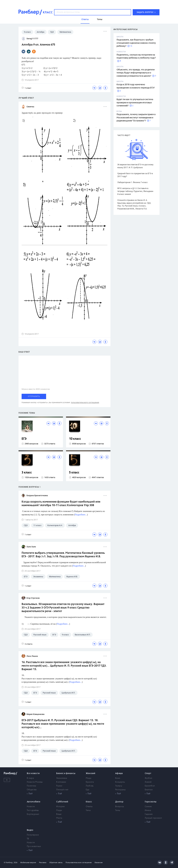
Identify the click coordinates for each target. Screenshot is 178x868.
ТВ (28, 839)
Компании (61, 782)
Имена (148, 810)
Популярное (33, 835)
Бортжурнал (33, 814)
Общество (32, 790)
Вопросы (120, 807)
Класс (89, 802)
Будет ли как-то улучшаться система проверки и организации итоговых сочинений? (135, 103)
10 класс (75, 439)
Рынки (59, 786)
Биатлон (149, 790)
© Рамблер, (8, 863)
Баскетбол (150, 786)
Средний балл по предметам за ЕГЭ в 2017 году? (135, 175)
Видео (30, 830)
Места (59, 818)
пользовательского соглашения (85, 403)
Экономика (62, 778)
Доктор (119, 802)
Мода (88, 778)
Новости (31, 807)
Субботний (62, 802)
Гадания (149, 814)
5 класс (74, 473)
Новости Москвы (35, 782)
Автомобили (33, 802)
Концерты (120, 782)
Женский (90, 773)
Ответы (89, 807)
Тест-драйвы (33, 810)
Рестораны (120, 790)
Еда (88, 790)
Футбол (149, 778)
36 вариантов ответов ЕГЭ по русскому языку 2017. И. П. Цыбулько (135, 166)
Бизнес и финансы (66, 773)
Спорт (148, 773)
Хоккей (148, 782)
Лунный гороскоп (153, 818)
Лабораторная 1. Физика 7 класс (133, 182)
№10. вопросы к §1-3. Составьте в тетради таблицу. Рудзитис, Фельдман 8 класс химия (135, 191)
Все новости (33, 773)
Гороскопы (151, 802)
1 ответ (26, 88)
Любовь (90, 786)
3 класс (27, 473)
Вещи (59, 814)
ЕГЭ (24, 439)
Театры (119, 786)
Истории (60, 807)
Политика (31, 786)
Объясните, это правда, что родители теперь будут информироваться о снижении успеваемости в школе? (136, 73)
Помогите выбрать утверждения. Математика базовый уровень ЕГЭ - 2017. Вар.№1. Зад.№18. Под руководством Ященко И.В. (63, 555)
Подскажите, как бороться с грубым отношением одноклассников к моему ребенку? (136, 43)
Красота (90, 782)
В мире (30, 778)
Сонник (148, 807)
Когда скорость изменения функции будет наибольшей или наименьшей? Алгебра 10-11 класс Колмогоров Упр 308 (61, 504)
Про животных (34, 846)
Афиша (119, 773)
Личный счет (62, 790)
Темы (88, 810)
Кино (118, 778)
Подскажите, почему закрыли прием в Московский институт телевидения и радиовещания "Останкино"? (136, 118)
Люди (59, 810)
